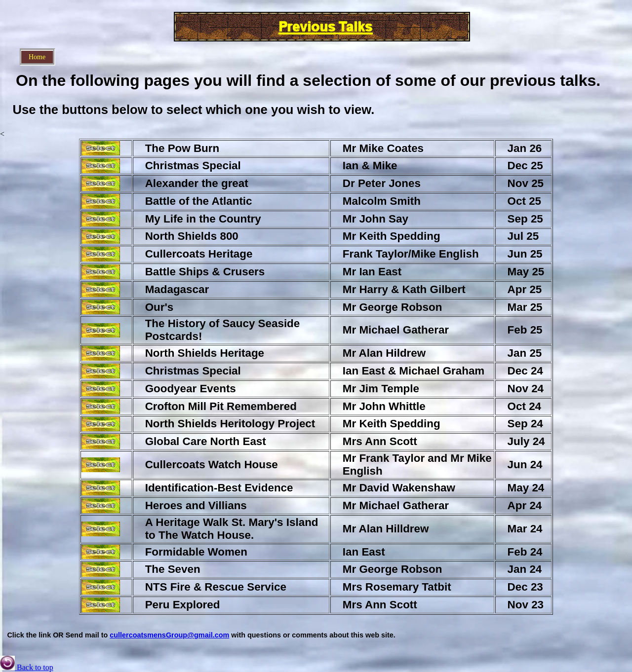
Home (37, 57)
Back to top (27, 667)
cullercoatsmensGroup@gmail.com (169, 635)
